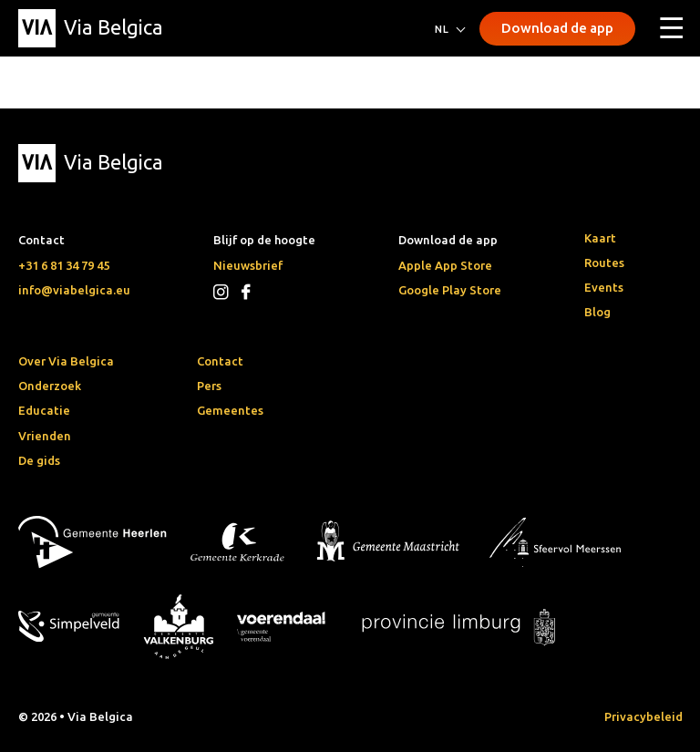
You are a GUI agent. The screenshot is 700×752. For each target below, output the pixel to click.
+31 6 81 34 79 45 (64, 265)
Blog (597, 312)
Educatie (44, 410)
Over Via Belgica (66, 361)
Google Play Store (450, 290)
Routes (604, 263)
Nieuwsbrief (248, 265)
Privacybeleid (643, 716)
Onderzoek (50, 386)
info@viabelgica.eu (74, 290)
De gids (39, 460)
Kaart (600, 238)
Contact (220, 361)
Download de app (557, 28)
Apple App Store (445, 265)
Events (604, 287)
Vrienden (45, 436)
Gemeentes (230, 410)
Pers (209, 386)
